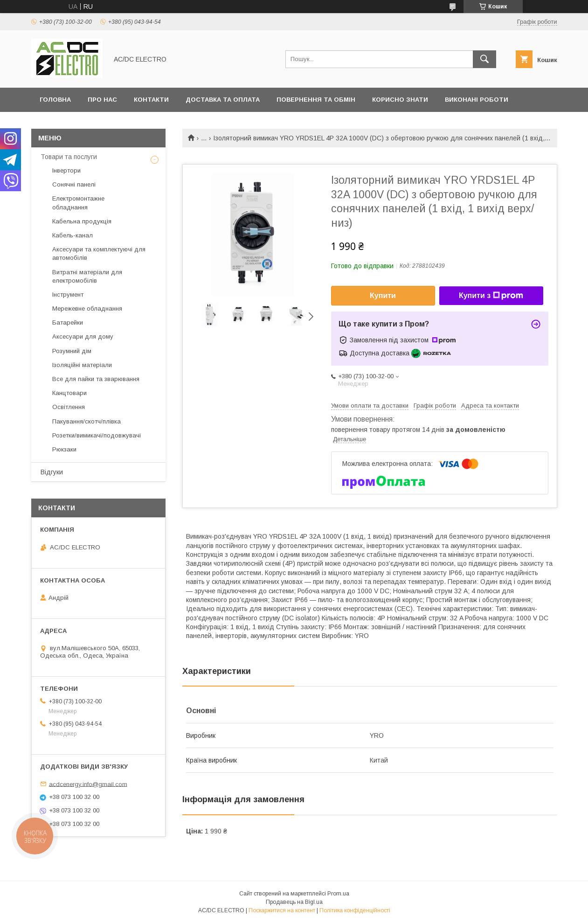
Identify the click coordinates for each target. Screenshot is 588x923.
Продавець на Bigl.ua (294, 902)
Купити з (491, 296)
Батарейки (68, 323)
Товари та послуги (69, 157)
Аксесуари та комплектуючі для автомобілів (99, 253)
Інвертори (66, 170)
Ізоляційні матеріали (82, 365)
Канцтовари (69, 393)
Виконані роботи (477, 100)
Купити (383, 295)
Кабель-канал (73, 235)
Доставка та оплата (223, 100)
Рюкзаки (64, 449)
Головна (55, 100)
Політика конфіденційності (355, 910)
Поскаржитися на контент (282, 910)
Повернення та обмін (316, 100)
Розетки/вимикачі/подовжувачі (97, 435)
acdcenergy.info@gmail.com (88, 784)
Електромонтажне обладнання (78, 203)
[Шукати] (484, 59)
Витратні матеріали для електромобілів (87, 276)
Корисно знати (400, 100)
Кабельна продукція (82, 221)
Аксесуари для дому (83, 337)
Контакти (151, 100)
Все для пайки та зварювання (96, 379)
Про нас (102, 100)
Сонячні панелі (74, 184)
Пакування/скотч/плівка (86, 421)
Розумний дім (72, 351)
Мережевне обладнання (87, 309)
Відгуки (52, 472)
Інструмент (68, 295)
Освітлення (69, 407)
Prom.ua (338, 894)
